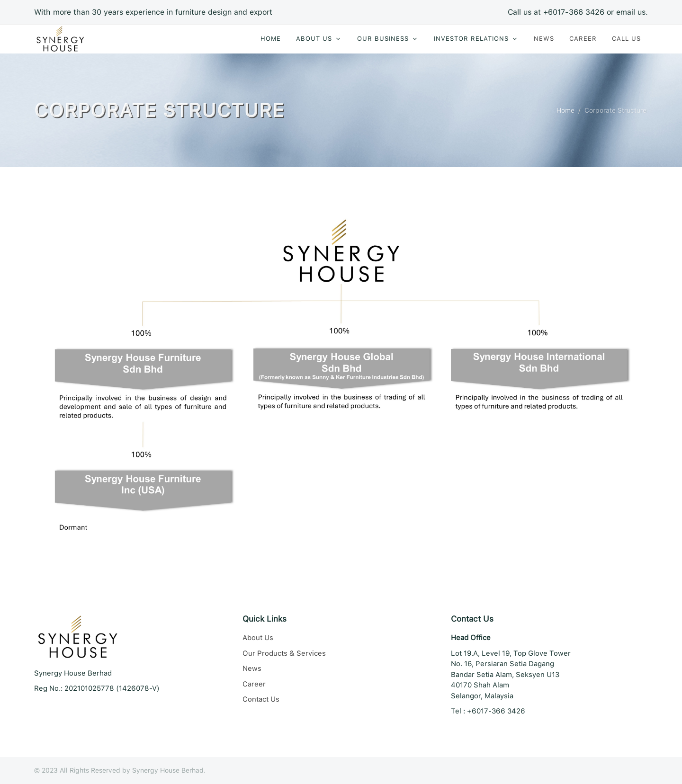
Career (254, 684)
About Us (258, 638)
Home (565, 110)
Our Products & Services (284, 653)
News (252, 668)
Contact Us (261, 699)
